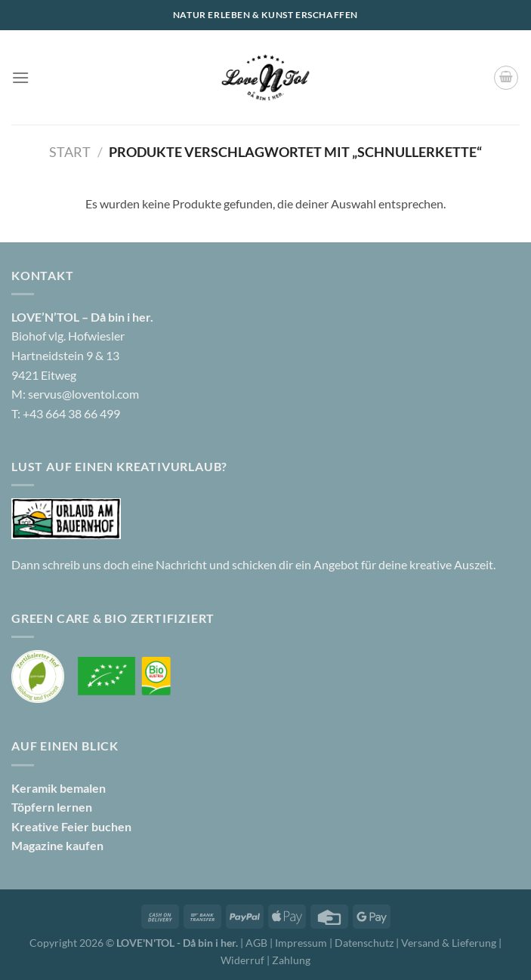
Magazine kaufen (57, 845)
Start (70, 152)
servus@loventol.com (83, 394)
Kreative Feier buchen (71, 826)
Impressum (302, 943)
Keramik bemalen (59, 788)
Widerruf (242, 960)
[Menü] (20, 77)
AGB (256, 943)
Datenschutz (365, 943)
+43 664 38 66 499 (71, 413)
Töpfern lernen (52, 807)
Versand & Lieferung (450, 943)
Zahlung (291, 960)
